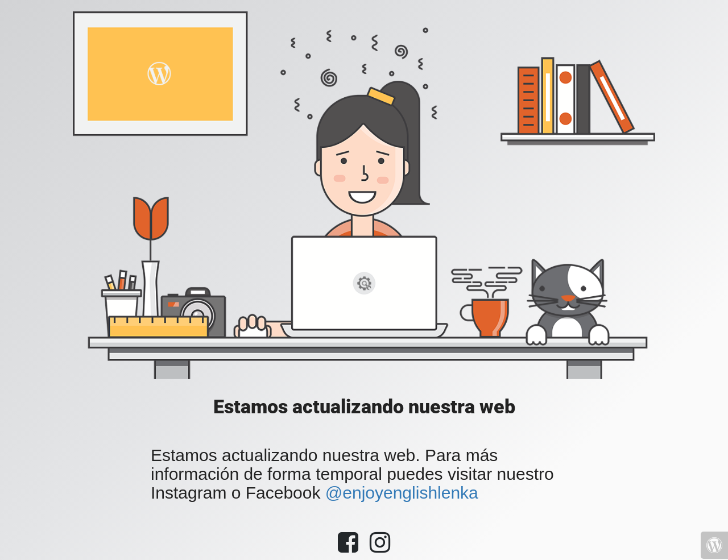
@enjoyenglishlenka (402, 493)
